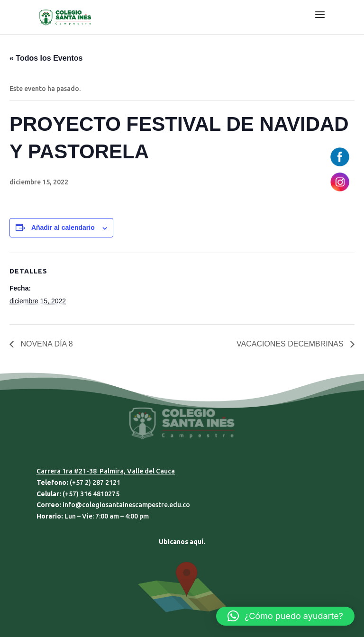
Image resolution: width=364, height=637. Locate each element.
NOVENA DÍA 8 (46, 344)
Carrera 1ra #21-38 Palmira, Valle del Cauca (106, 471)
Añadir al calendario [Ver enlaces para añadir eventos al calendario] (63, 227)
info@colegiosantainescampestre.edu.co (126, 505)
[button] (285, 616)
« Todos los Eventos (46, 58)
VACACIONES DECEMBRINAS (291, 344)
